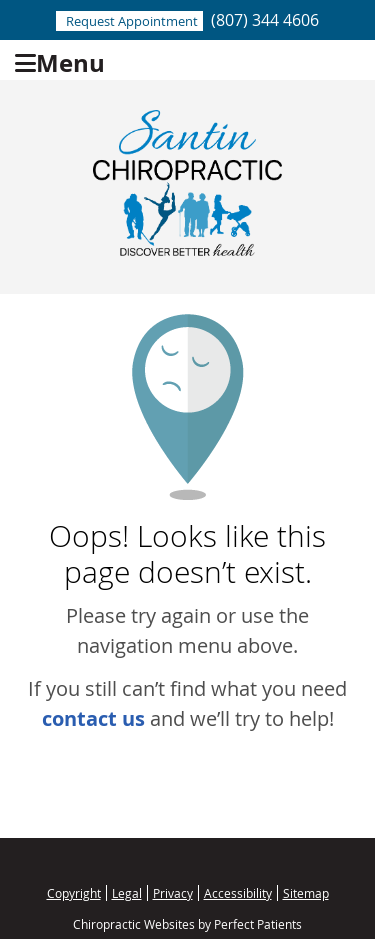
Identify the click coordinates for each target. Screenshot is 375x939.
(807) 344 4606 (265, 20)
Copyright (74, 893)
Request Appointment (132, 21)
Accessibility (238, 893)
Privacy (173, 893)
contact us (93, 718)
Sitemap (306, 893)
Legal (127, 893)
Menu (60, 60)
